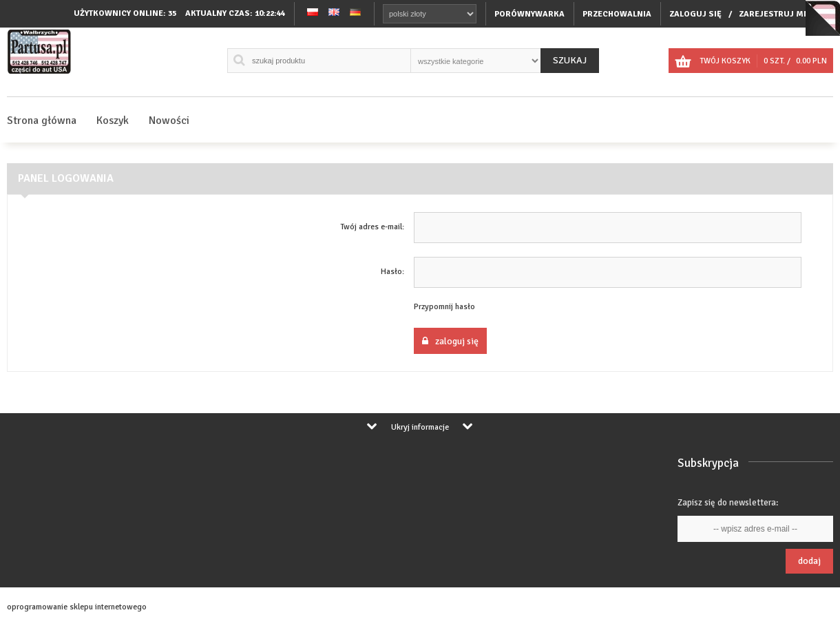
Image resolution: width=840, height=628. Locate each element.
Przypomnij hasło (444, 307)
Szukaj (570, 60)
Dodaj (809, 561)
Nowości (169, 121)
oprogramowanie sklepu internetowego (77, 607)
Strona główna (42, 121)
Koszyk (113, 121)
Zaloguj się (450, 341)
